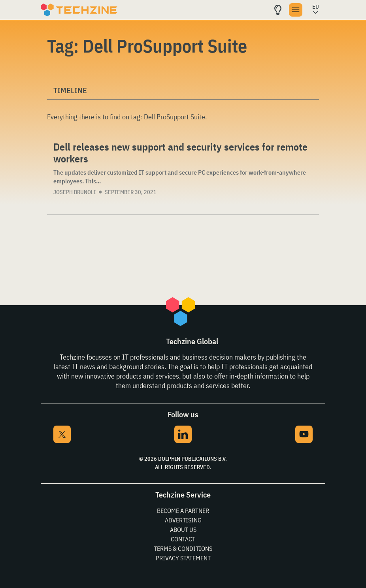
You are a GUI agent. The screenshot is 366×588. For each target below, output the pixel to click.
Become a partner (183, 511)
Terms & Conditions (183, 548)
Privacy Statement (183, 558)
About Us (183, 530)
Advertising (183, 520)
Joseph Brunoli (75, 192)
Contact (183, 539)
